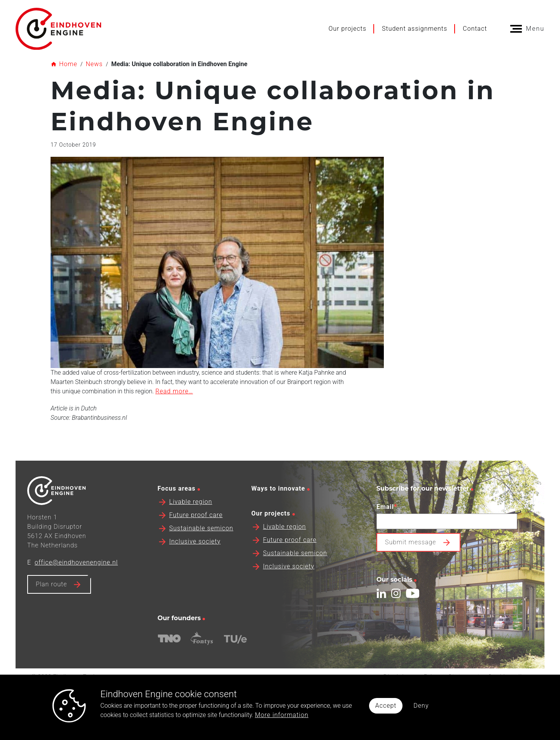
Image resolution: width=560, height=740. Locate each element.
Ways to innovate (278, 504)
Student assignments (415, 29)
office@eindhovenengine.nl (76, 578)
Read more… (174, 391)
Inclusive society (195, 557)
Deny (421, 706)
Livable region (191, 518)
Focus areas (177, 504)
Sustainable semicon (201, 544)
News (94, 64)
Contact (475, 29)
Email (387, 522)
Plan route (51, 600)
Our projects (347, 29)
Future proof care (196, 531)
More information (282, 715)
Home (68, 64)
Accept (386, 706)
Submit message (411, 558)
